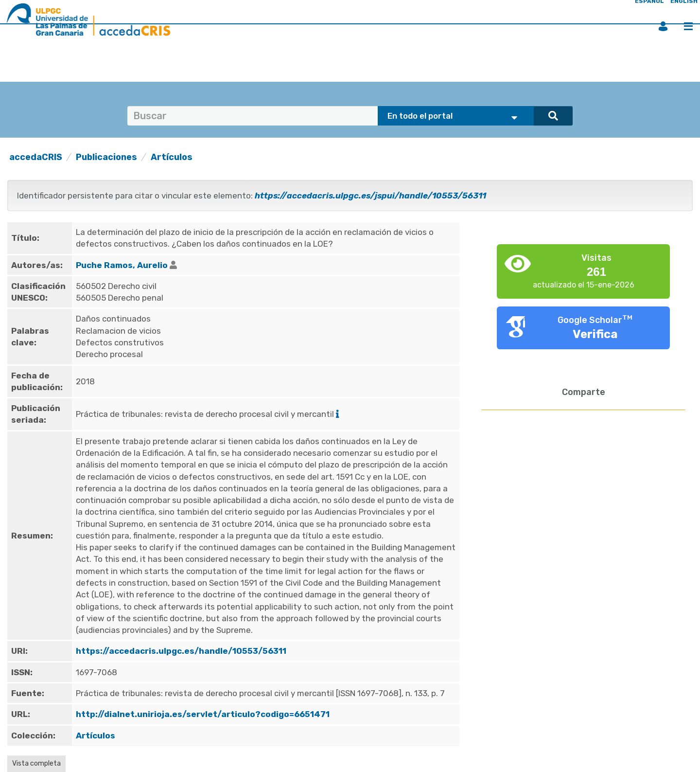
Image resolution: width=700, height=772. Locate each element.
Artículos (172, 157)
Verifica (595, 334)
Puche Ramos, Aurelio (122, 265)
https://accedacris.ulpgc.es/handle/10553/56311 (181, 651)
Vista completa (36, 763)
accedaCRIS (36, 157)
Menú (688, 26)
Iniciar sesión (663, 26)
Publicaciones (106, 157)
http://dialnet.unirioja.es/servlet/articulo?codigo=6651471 (203, 714)
